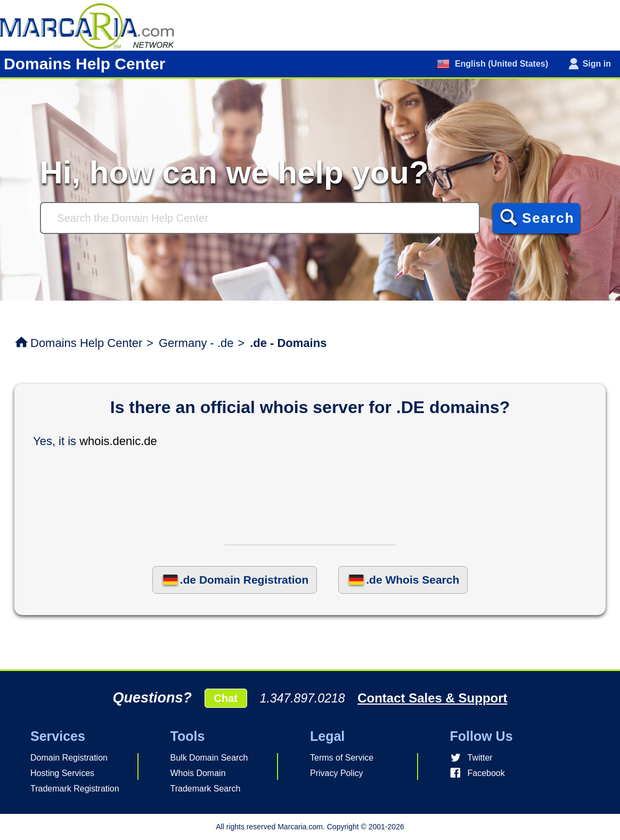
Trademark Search (206, 789)
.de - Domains (288, 343)
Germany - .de (196, 343)
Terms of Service (342, 758)
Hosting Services (62, 773)
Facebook (486, 773)
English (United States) (500, 64)
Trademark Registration (75, 789)
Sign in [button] (597, 64)
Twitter (480, 758)
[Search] (260, 218)
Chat (226, 698)
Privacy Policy (337, 773)
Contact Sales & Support (432, 698)
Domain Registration (69, 758)
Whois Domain (198, 773)
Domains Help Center (86, 343)
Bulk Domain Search (209, 758)
